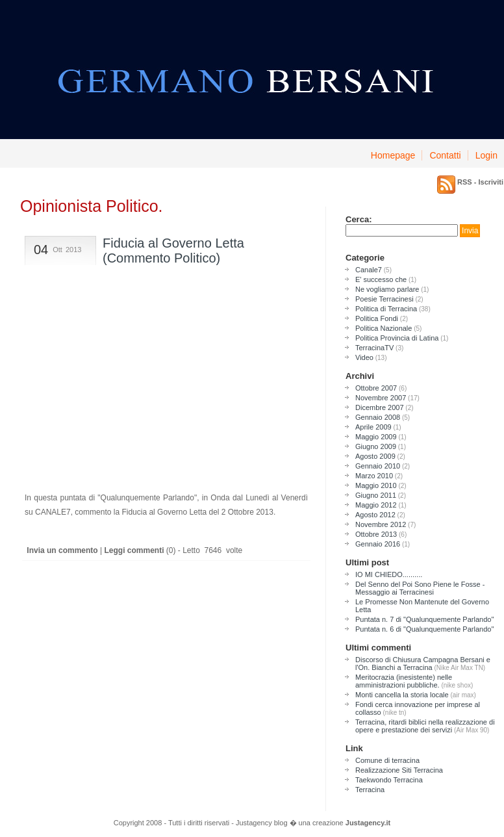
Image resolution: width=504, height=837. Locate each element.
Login (486, 155)
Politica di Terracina (386, 309)
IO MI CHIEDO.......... (389, 574)
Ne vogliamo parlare (387, 289)
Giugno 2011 (376, 495)
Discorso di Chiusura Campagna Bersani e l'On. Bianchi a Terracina (423, 663)
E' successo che (381, 279)
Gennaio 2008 (378, 417)
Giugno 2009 (376, 446)
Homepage (393, 155)
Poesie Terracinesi (384, 299)
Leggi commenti (134, 550)
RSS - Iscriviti (480, 182)
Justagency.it (368, 823)
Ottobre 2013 (376, 534)
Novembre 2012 (381, 524)
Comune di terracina (387, 760)
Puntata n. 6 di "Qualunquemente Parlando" (424, 629)
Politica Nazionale (384, 328)
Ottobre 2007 (376, 388)
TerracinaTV (374, 348)
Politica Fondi (377, 318)
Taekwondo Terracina (389, 780)
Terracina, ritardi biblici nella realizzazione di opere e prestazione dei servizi (425, 726)
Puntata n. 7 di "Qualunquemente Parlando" (424, 619)
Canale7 (369, 270)
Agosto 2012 (375, 515)
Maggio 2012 (376, 505)
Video (364, 357)
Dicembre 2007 (380, 407)
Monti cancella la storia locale (402, 695)
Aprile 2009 (373, 427)
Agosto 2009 (375, 456)
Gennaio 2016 (378, 544)
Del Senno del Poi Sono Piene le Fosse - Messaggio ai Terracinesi (420, 588)
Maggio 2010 (376, 485)
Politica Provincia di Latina (397, 338)
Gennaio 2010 (378, 466)
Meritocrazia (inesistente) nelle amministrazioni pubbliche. (404, 681)
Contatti (445, 155)
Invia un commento (61, 550)
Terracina (370, 790)
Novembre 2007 (381, 398)
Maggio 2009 (376, 437)
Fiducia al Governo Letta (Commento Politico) (173, 251)
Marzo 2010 (374, 476)
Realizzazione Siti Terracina (399, 770)
